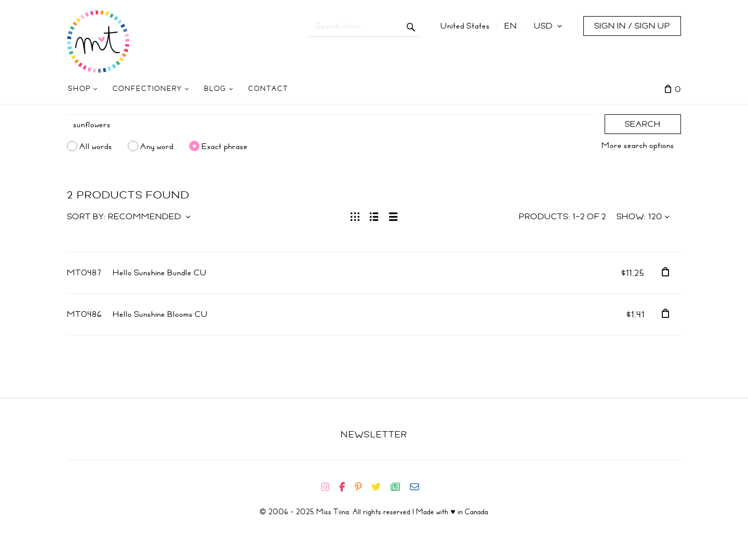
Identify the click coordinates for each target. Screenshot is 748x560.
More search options (638, 145)
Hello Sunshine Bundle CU (160, 273)
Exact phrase (225, 146)
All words (96, 146)
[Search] (331, 125)
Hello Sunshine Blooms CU (160, 314)
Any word (157, 146)
